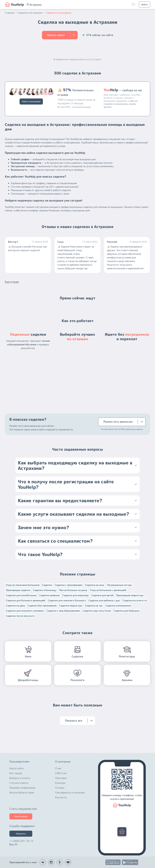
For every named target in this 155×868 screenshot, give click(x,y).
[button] (36, 5)
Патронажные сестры (119, 585)
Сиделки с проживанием (69, 585)
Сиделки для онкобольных (21, 595)
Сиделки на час (94, 606)
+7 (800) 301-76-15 (21, 840)
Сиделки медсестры (71, 606)
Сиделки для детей (102, 595)
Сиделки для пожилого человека (25, 611)
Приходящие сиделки (18, 590)
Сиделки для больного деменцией (26, 600)
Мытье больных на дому (73, 590)
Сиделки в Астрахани (32, 13)
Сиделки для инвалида (75, 595)
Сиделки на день (15, 606)
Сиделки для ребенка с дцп (104, 600)
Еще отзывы (12, 282)
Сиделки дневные (49, 595)
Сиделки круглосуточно (97, 611)
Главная (11, 13)
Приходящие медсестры (130, 595)
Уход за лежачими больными (23, 585)
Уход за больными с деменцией (108, 590)
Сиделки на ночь (95, 585)
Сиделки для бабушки (126, 611)
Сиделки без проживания (42, 606)
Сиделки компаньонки (118, 606)
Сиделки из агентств (135, 600)
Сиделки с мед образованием (63, 611)
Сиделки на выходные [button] (59, 13)
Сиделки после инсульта (20, 616)
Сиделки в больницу (45, 590)
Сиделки (47, 585)
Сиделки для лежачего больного (67, 600)
